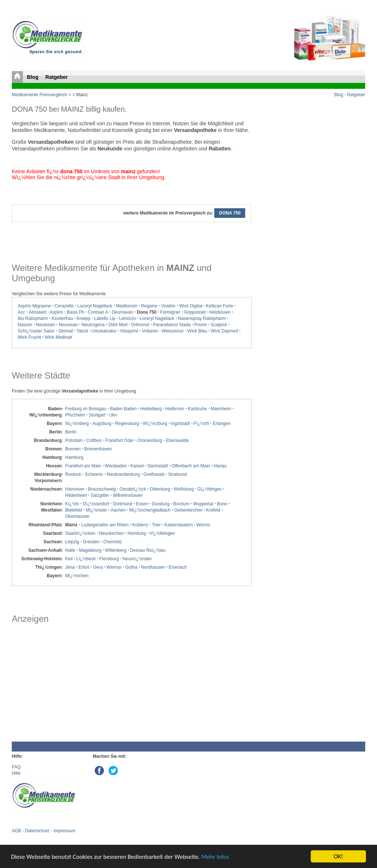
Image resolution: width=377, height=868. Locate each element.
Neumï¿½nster (137, 559)
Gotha (131, 567)
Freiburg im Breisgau (86, 409)
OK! (338, 856)
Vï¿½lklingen (162, 533)
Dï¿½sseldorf (96, 504)
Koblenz (140, 525)
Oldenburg (160, 489)
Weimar (114, 567)
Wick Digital (191, 306)
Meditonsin (127, 306)
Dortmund (122, 504)
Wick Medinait (58, 337)
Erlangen (222, 423)
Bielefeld (74, 510)
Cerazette (64, 306)
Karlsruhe (198, 409)
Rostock (73, 474)
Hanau (220, 466)
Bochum (181, 504)
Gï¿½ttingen (209, 489)
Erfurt (84, 567)
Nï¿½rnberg (77, 423)
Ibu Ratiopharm (33, 318)
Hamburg (74, 457)
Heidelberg (151, 409)
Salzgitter (100, 495)
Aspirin (57, 312)
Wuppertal (203, 504)
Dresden (91, 542)
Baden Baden (123, 409)
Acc (21, 312)
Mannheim (221, 409)
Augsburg (102, 423)
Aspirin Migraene (34, 306)
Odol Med (118, 325)
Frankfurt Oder (120, 440)
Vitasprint (129, 331)
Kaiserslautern (179, 525)
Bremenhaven (98, 449)
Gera (98, 567)
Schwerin (94, 474)
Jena (70, 567)
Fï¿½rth (201, 423)
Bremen (73, 449)
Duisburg (161, 504)
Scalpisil (219, 325)
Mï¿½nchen (77, 576)
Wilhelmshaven (128, 495)
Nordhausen (153, 567)
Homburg (136, 533)
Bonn (222, 504)
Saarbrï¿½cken (80, 533)
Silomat (66, 331)
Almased (37, 312)
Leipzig (72, 542)
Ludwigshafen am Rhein (105, 525)
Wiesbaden (116, 466)
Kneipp (83, 318)
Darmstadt (157, 466)
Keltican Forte (219, 306)
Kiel (69, 559)
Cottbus (94, 440)
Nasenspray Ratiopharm (202, 318)
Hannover (75, 489)
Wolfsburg (184, 489)
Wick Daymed (224, 331)
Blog (33, 77)
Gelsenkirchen (188, 510)
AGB (16, 831)
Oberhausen (77, 516)
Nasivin (25, 325)
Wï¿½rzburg (155, 423)
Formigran (170, 312)
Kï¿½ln (72, 504)
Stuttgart (97, 415)
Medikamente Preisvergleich (40, 95)
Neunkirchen (111, 533)
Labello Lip (105, 318)
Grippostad (195, 312)
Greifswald (154, 474)
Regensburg (127, 423)
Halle (70, 550)
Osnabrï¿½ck (133, 489)
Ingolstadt (180, 423)
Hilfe (16, 773)
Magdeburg (90, 550)
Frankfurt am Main (83, 466)
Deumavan (122, 312)
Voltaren (150, 331)
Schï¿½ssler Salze (36, 331)
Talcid (82, 331)
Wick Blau (197, 331)
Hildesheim (76, 495)
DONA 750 (230, 213)
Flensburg (109, 559)
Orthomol (140, 325)
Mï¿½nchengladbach (150, 510)
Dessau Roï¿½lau (148, 550)
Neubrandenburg (123, 474)
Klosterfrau (62, 318)
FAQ (16, 767)
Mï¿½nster (96, 510)
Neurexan (45, 325)
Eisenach (178, 567)
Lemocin (128, 318)
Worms (203, 525)
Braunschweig (102, 489)
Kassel (137, 466)
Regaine (149, 306)
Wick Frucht (29, 337)
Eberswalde (177, 440)
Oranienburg (150, 440)
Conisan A (98, 312)
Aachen (118, 510)
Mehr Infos (215, 857)
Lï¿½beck (86, 559)
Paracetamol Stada (172, 325)
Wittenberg (116, 550)
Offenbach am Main (191, 466)
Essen (142, 504)
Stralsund (177, 474)
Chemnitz (112, 542)
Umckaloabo (104, 331)
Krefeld (213, 510)
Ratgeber (57, 77)
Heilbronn (175, 409)
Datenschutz (37, 831)
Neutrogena (93, 325)
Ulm (113, 415)
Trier (156, 525)
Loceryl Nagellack (95, 306)
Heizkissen (220, 312)
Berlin (71, 432)
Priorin (201, 325)
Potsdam (74, 440)
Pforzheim (75, 415)
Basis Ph (75, 312)
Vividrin (168, 306)
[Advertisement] (131, 683)
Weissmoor (173, 331)
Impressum (64, 831)
